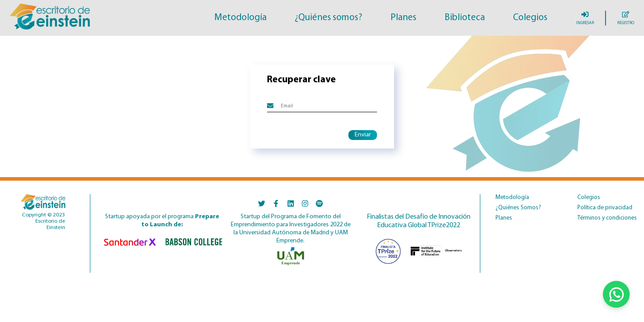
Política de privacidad (605, 208)
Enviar (363, 135)
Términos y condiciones (607, 218)
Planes (403, 18)
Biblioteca (465, 18)
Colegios (530, 18)
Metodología (240, 18)
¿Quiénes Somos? (518, 208)
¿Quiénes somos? (328, 18)
